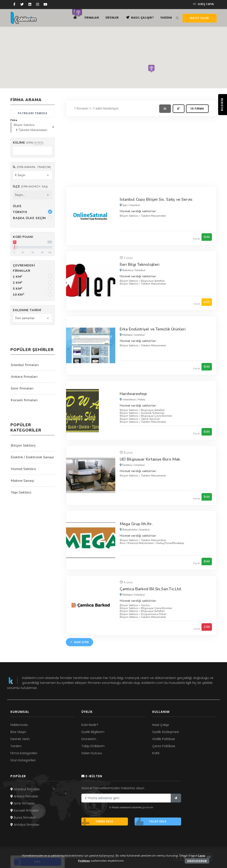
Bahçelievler (130, 530)
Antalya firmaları (25, 825)
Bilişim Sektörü (129, 216)
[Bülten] (176, 798)
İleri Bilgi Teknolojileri (140, 264)
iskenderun (129, 399)
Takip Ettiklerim (93, 746)
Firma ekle (97, 822)
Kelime (28, 143)
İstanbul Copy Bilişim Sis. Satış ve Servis (156, 199)
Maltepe (127, 335)
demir (38, 143)
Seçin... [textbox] (20, 195)
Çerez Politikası (164, 746)
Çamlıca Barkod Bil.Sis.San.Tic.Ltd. (151, 589)
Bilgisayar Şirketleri (153, 281)
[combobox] (33, 175)
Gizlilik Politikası (164, 739)
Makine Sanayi (23, 481)
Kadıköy (127, 465)
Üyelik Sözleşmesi (166, 732)
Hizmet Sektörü (23, 469)
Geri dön (79, 642)
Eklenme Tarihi (27, 310)
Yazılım (145, 605)
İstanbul (135, 205)
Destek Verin (20, 739)
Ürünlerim (89, 739)
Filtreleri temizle (33, 113)
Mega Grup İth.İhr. (136, 524)
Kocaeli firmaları (24, 400)
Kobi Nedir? (90, 725)
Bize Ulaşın (18, 732)
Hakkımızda (19, 725)
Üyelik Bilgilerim (93, 732)
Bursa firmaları (23, 818)
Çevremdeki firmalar (24, 268)
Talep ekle (151, 822)
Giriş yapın (203, 4)
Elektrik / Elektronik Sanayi (32, 457)
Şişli (125, 205)
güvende (147, 807)
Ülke (17, 206)
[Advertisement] (141, 150)
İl (32, 167)
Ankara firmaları (24, 377)
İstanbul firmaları (25, 365)
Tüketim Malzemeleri (154, 216)
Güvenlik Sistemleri (153, 413)
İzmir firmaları (22, 388)
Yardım (166, 18)
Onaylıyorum (197, 861)
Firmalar (91, 18)
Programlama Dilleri (154, 614)
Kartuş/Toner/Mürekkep (170, 543)
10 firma (197, 109)
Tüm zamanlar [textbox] (25, 318)
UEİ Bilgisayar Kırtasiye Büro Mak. (150, 459)
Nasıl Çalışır (161, 725)
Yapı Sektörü (21, 492)
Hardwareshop (133, 394)
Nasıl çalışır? (140, 18)
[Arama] (177, 18)
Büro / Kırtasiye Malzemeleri (137, 543)
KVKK (156, 753)
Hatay (142, 399)
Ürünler (112, 18)
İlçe (30, 186)
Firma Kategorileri (24, 753)
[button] (151, 68)
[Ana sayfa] (74, 18)
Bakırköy (128, 270)
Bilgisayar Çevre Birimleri (157, 416)
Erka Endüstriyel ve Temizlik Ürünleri (153, 329)
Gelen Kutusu (92, 753)
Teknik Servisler (150, 419)
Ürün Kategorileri (23, 760)
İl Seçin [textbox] (20, 175)
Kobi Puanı (23, 237)
